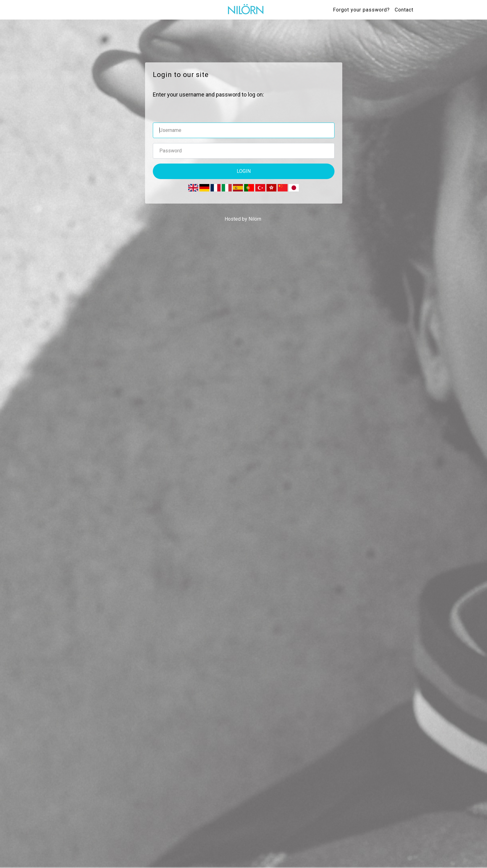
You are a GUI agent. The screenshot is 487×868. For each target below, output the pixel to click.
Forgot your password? (361, 10)
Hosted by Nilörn (243, 219)
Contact (404, 10)
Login (244, 171)
